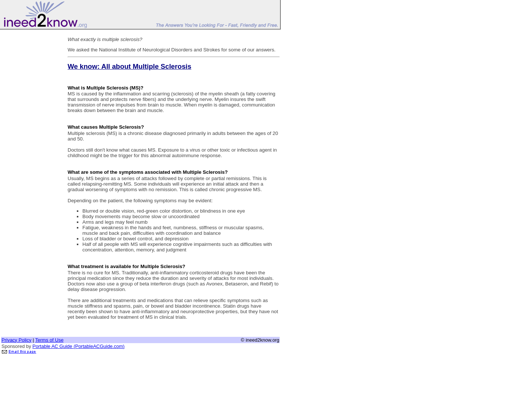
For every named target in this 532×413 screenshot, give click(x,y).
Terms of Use (49, 340)
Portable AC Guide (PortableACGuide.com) (79, 346)
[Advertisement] (31, 142)
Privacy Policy (16, 340)
